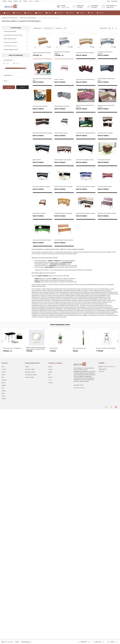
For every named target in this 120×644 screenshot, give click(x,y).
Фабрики (16, 1)
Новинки (27, 367)
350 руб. (75, 351)
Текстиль (4, 399)
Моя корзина (112, 6)
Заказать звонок (65, 7)
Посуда (3, 396)
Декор (3, 393)
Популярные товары (30, 369)
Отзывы (10, 1)
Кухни (3, 367)
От (4, 63)
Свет (3, 388)
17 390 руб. (100, 351)
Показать (9, 87)
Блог (21, 1)
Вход (108, 1)
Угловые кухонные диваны (10, 31)
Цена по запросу (82, 55)
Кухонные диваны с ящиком (10, 46)
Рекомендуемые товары (31, 375)
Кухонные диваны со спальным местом (13, 35)
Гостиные (4, 369)
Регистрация (114, 1)
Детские (4, 375)
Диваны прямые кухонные (10, 39)
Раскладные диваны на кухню (11, 50)
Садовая (4, 385)
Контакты (37, 1)
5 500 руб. (7, 351)
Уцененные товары (29, 377)
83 (27, 42)
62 (27, 39)
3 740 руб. (64, 56)
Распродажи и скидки (30, 372)
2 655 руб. (29, 351)
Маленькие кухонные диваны (11, 42)
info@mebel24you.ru (109, 367)
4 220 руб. (42, 56)
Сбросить (22, 87)
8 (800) (17, 642)
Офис (3, 377)
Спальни (4, 372)
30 (27, 46)
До (14, 63)
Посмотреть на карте (79, 388)
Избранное (80, 6)
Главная (5, 1)
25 (27, 50)
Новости (25, 1)
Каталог (31, 1)
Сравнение (95, 6)
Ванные (4, 383)
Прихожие (4, 380)
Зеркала (4, 391)
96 (27, 31)
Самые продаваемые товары (60, 325)
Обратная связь (7, 642)
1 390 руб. (53, 351)
